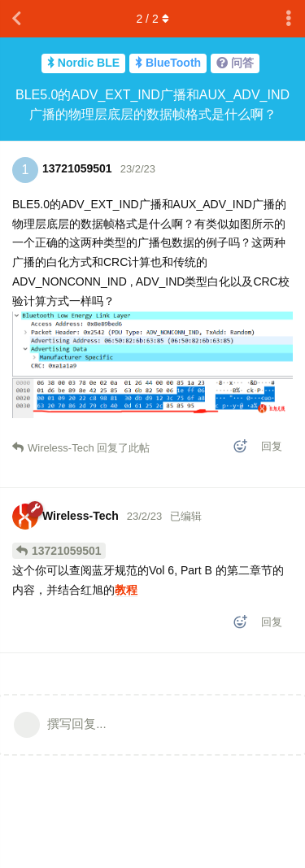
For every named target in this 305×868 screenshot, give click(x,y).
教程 (126, 590)
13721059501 (67, 551)
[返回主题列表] (16, 19)
